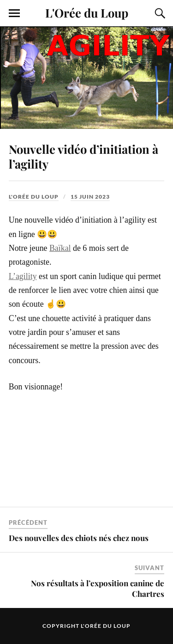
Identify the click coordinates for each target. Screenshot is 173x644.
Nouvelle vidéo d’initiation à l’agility (84, 156)
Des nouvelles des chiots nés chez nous (79, 538)
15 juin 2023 (90, 197)
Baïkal (60, 248)
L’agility (23, 276)
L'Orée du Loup (87, 12)
